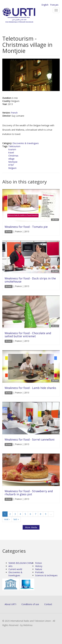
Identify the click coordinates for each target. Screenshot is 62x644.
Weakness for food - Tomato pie (26, 227)
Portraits (39, 572)
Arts (10, 566)
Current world (15, 569)
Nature (39, 569)
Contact (48, 604)
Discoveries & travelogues (26, 143)
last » (16, 519)
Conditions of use (30, 604)
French (14, 113)
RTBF (11, 165)
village (11, 159)
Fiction (38, 563)
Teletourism (14, 146)
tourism (12, 149)
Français (54, 5)
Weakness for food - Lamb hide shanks (30, 388)
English (45, 5)
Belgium (12, 168)
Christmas (13, 156)
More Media (31, 527)
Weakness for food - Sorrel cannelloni (30, 439)
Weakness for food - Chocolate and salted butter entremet (28, 335)
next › (7, 519)
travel (11, 153)
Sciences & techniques (46, 575)
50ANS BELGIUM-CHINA (21, 563)
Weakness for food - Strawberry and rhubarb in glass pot (29, 493)
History (39, 566)
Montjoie (13, 162)
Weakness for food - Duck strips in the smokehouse (30, 280)
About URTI (10, 604)
